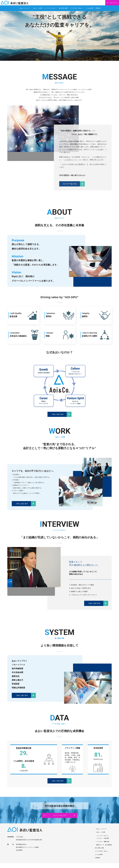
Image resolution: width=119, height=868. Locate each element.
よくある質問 (90, 10)
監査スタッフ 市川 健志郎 (103, 850)
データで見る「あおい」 (77, 10)
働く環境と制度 (63, 10)
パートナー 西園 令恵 (102, 846)
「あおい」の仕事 (37, 10)
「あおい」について (24, 10)
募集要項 (98, 10)
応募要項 (96, 863)
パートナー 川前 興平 (102, 842)
